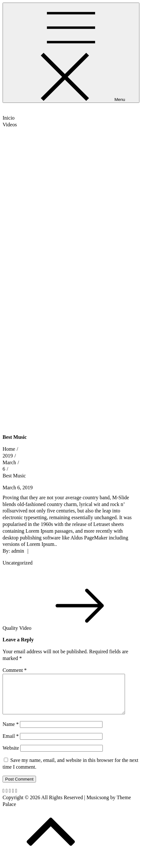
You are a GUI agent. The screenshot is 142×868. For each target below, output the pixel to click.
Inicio (9, 118)
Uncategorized (18, 563)
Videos (10, 125)
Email (11, 744)
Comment (15, 670)
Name (11, 732)
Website (11, 756)
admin (18, 551)
